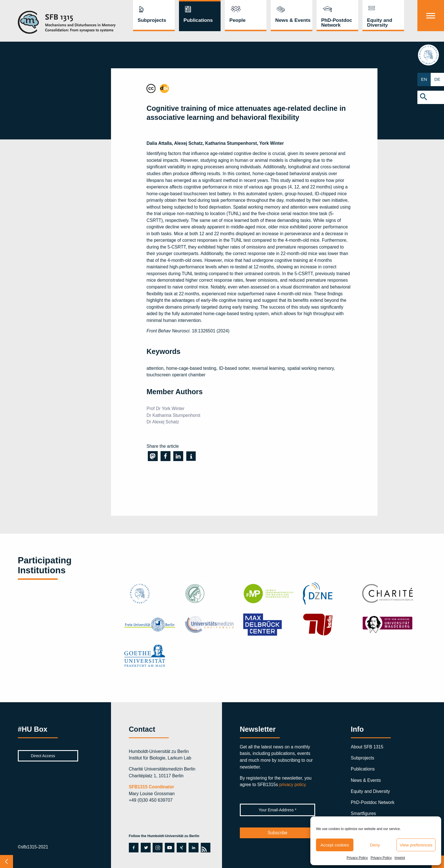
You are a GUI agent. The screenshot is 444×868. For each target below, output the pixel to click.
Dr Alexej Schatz (163, 422)
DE (437, 79)
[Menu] (431, 16)
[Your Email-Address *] (278, 810)
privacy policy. (293, 785)
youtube (169, 848)
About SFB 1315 (367, 747)
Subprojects (152, 20)
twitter (145, 848)
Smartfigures (363, 813)
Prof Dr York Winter (165, 408)
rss (205, 848)
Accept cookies (335, 845)
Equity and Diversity (380, 23)
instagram (157, 848)
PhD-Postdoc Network (337, 23)
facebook (134, 848)
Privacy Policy (357, 858)
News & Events (293, 20)
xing (181, 848)
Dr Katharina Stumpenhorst (173, 415)
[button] (431, 97)
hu (431, 55)
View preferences (416, 845)
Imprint (400, 858)
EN (424, 79)
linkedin (193, 848)
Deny (375, 845)
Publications (198, 20)
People (237, 20)
